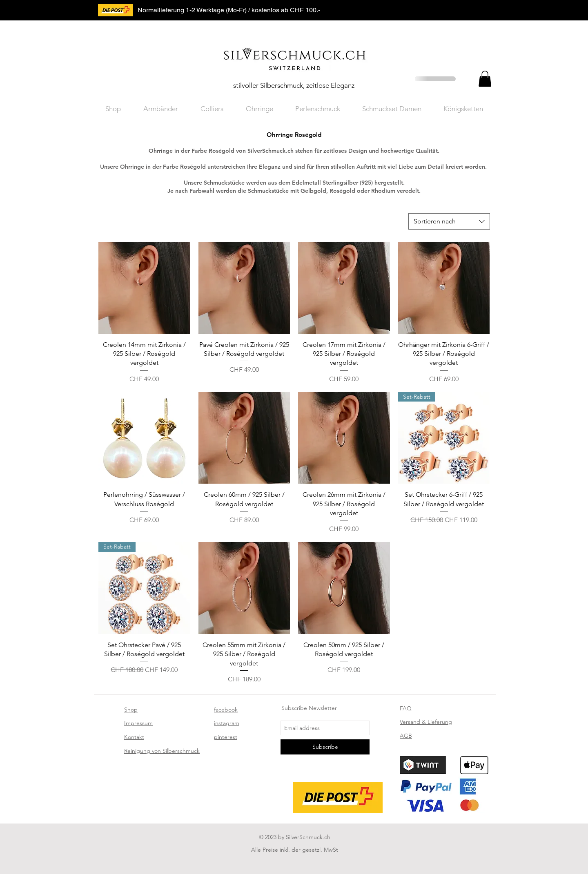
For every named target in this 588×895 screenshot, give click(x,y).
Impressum (138, 723)
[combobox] (449, 221)
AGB (406, 736)
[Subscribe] (325, 747)
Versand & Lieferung (426, 722)
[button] (485, 79)
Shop (131, 710)
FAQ (406, 708)
